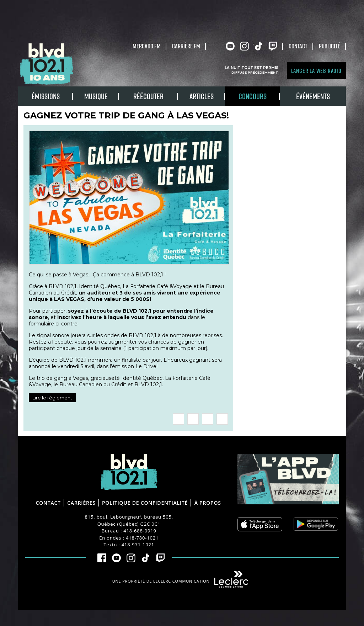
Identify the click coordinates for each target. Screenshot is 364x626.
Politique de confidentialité (145, 503)
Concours (253, 96)
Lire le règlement (52, 398)
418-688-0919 (140, 531)
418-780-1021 (142, 538)
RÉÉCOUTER (148, 96)
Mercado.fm (147, 46)
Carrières (81, 503)
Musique (96, 96)
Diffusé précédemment (255, 72)
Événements (313, 96)
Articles (202, 96)
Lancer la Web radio (316, 71)
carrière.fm (186, 46)
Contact (298, 46)
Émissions (46, 96)
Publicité (330, 46)
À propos (208, 503)
